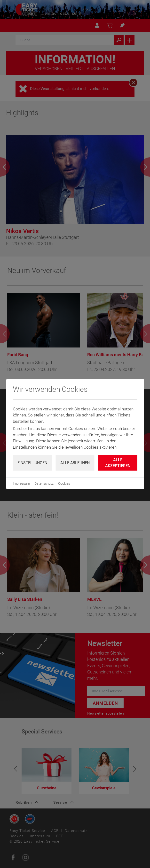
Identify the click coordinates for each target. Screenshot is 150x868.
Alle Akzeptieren (118, 463)
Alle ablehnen (75, 463)
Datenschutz (44, 483)
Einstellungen (32, 463)
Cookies (64, 483)
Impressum (21, 483)
